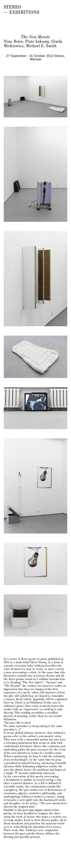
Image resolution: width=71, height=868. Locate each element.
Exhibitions (24, 12)
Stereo (13, 7)
